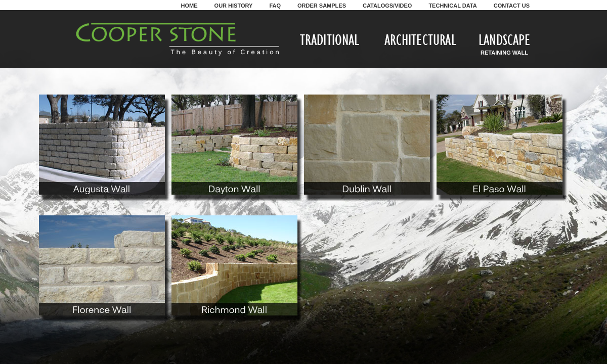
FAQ (275, 6)
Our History (234, 6)
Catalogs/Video (387, 6)
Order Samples (322, 6)
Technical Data (452, 6)
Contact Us (512, 6)
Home (189, 6)
